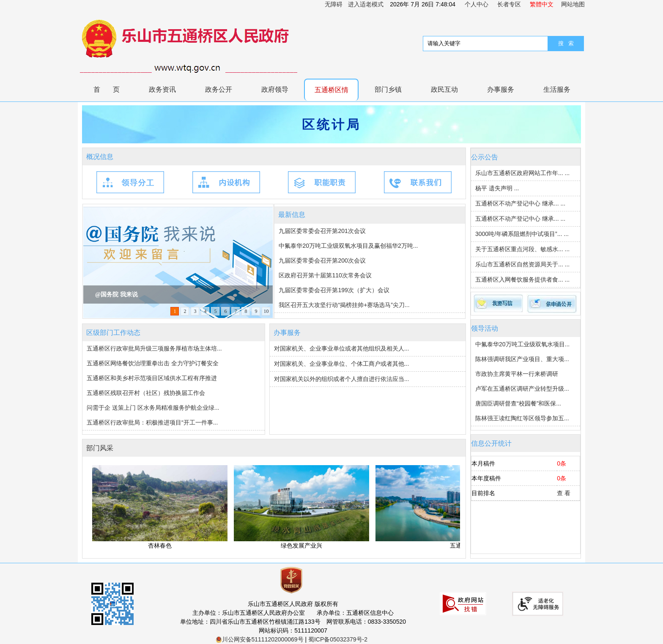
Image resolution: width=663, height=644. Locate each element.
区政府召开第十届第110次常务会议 (325, 275)
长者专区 (509, 4)
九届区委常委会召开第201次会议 (322, 231)
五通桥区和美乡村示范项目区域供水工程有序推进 (152, 378)
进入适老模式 (366, 4)
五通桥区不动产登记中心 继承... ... (520, 203)
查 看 (564, 493)
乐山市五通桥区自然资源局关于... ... (522, 264)
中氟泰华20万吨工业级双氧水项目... (522, 344)
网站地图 (573, 4)
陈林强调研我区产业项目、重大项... (522, 359)
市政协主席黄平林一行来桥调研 (517, 374)
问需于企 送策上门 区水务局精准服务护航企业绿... (153, 408)
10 (266, 311)
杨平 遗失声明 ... (497, 188)
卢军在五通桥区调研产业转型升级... (522, 389)
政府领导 (275, 89)
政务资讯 (162, 89)
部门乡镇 (388, 89)
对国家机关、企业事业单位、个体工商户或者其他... (342, 364)
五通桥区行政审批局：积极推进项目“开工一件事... (152, 422)
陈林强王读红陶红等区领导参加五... (522, 418)
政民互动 (444, 89)
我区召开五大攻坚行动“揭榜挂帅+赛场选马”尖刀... (344, 305)
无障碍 (334, 4)
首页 (113, 89)
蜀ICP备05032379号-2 (338, 639)
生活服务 (557, 89)
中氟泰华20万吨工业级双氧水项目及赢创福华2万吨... (348, 246)
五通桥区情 (331, 90)
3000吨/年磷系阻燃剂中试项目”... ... (522, 234)
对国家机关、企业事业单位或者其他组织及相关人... (342, 348)
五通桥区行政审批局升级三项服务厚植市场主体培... (154, 348)
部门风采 (100, 448)
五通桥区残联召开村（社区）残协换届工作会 (146, 393)
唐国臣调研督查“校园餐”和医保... (518, 403)
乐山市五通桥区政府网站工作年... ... (522, 173)
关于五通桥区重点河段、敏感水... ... (522, 249)
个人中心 (477, 4)
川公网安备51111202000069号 (260, 639)
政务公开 (219, 89)
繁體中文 (542, 4)
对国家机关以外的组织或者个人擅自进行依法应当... (342, 379)
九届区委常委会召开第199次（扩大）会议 (334, 290)
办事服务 (501, 89)
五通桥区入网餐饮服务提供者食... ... (522, 280)
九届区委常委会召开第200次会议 (322, 260)
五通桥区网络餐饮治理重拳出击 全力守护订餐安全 (153, 363)
